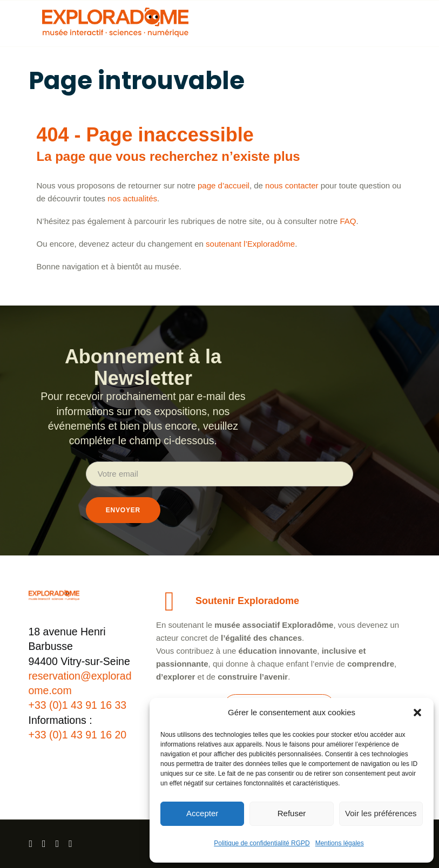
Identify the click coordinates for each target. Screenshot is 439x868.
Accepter (202, 813)
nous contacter (292, 185)
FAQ (348, 221)
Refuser (292, 813)
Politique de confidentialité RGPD (262, 843)
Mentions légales (340, 843)
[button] (417, 713)
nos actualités (132, 198)
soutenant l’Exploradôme (250, 244)
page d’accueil (224, 185)
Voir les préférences (381, 813)
